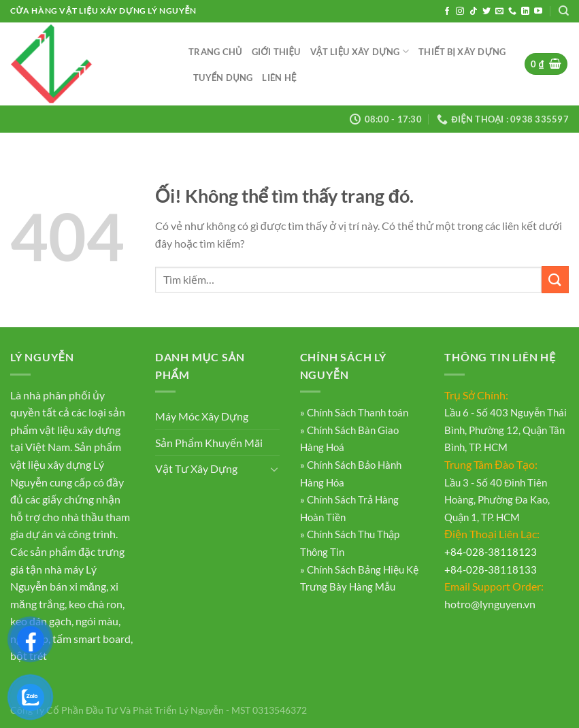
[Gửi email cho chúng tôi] (499, 12)
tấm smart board (92, 639)
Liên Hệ (279, 78)
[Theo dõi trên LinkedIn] (525, 12)
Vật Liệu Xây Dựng (360, 51)
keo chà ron (96, 604)
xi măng (88, 586)
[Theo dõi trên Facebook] (447, 12)
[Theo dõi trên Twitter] (486, 12)
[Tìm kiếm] (564, 11)
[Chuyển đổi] (274, 469)
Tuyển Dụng (223, 78)
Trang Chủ (215, 52)
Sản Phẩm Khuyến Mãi (209, 443)
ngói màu (97, 621)
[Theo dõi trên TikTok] (474, 12)
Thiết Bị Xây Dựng (462, 52)
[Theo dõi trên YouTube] (538, 12)
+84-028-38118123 (491, 552)
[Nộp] (555, 279)
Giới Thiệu (276, 52)
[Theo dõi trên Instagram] (460, 12)
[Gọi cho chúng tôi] (512, 12)
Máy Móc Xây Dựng (202, 416)
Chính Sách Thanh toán (357, 412)
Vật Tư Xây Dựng (196, 468)
